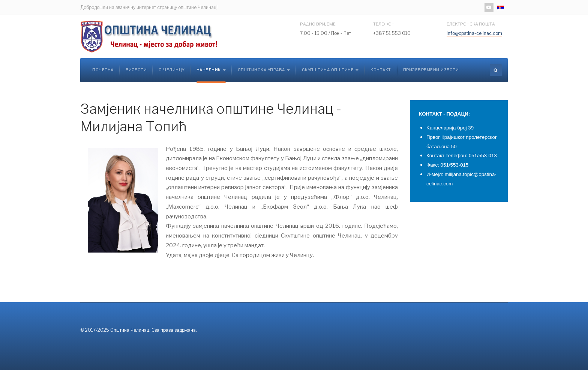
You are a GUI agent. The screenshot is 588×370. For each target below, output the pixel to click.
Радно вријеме (318, 24)
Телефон (384, 24)
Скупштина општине (330, 70)
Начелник (211, 70)
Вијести (136, 70)
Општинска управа (264, 70)
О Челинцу (172, 70)
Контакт (381, 70)
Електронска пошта (471, 24)
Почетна (103, 70)
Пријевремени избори (431, 70)
